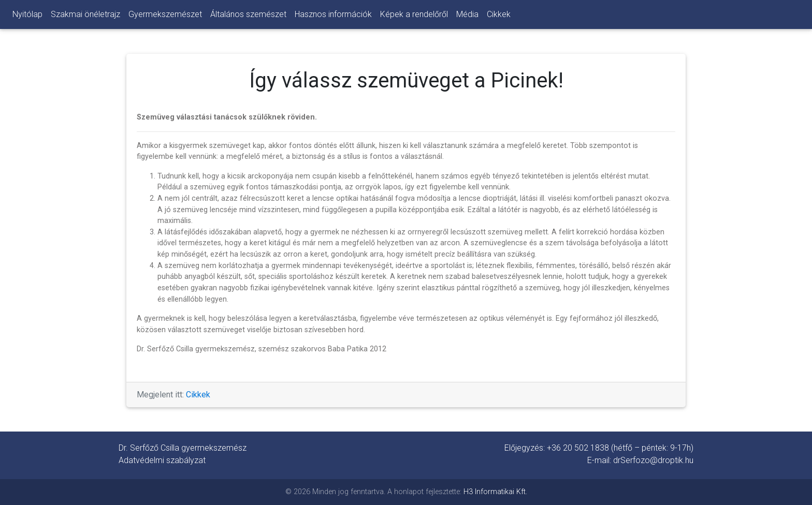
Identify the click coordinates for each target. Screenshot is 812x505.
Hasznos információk (333, 14)
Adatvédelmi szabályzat (162, 460)
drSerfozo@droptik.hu (653, 460)
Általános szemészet (248, 14)
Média (467, 14)
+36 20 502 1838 (578, 448)
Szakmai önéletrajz (85, 14)
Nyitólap (27, 14)
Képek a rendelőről (414, 14)
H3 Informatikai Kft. (495, 492)
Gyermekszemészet (165, 14)
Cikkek (499, 14)
